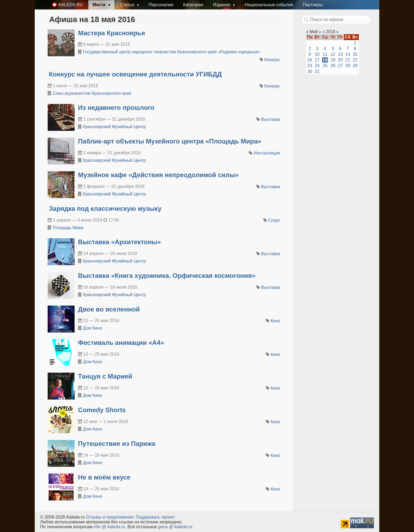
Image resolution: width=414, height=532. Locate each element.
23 (310, 66)
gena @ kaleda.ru (175, 527)
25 (325, 66)
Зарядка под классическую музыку (105, 209)
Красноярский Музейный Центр (114, 127)
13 (340, 54)
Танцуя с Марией (105, 376)
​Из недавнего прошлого (116, 108)
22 (355, 60)
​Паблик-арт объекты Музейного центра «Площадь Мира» (170, 141)
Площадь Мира (68, 228)
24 (317, 66)
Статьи (128, 5)
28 (348, 66)
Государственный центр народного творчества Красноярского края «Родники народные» (172, 52)
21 (348, 60)
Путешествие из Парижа (117, 444)
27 (340, 66)
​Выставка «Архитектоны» (120, 242)
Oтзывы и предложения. (110, 517)
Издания (222, 5)
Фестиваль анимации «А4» (121, 343)
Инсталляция (267, 153)
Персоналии (161, 5)
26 (333, 66)
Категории (193, 5)
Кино (275, 321)
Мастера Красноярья (112, 33)
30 (310, 71)
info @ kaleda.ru (109, 527)
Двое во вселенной (109, 309)
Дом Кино (92, 328)
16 (310, 60)
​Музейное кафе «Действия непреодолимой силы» (158, 175)
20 (340, 60)
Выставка (271, 119)
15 (355, 54)
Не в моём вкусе (104, 477)
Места (100, 5)
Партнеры (313, 5)
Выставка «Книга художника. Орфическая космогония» (167, 276)
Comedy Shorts (102, 410)
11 (325, 54)
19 (333, 60)
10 (317, 54)
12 (333, 54)
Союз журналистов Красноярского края (92, 93)
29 (355, 66)
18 (325, 60)
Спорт (274, 220)
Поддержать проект (155, 517)
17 (317, 60)
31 (317, 71)
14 (348, 54)
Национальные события (269, 5)
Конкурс (272, 60)
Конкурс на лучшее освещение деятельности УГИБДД (135, 74)
